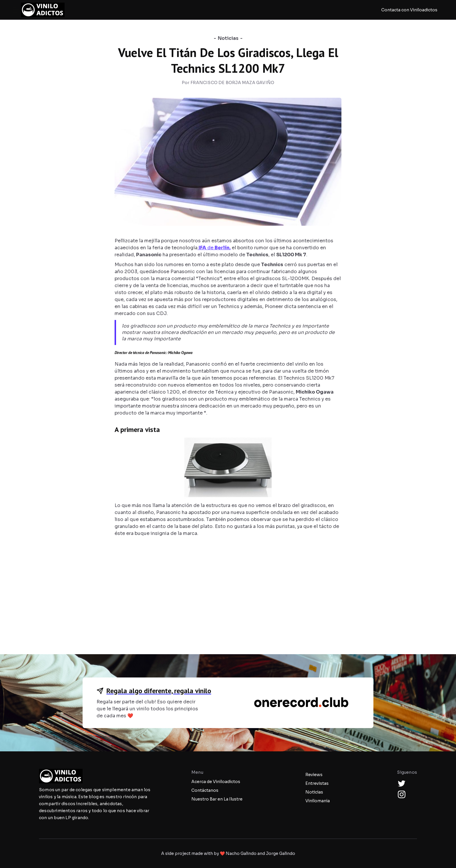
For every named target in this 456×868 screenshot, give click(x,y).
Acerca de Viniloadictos (216, 782)
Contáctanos (205, 790)
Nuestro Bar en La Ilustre (217, 799)
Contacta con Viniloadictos (409, 10)
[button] (16, 10)
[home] (43, 10)
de (214, 248)
